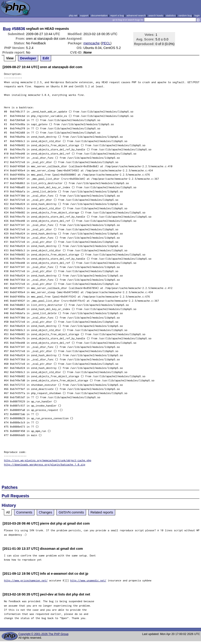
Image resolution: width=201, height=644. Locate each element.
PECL (106, 43)
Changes (46, 512)
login (197, 15)
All (8, 512)
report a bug (117, 15)
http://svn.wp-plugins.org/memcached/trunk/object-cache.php (48, 460)
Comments (24, 512)
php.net (73, 15)
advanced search (136, 15)
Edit (46, 58)
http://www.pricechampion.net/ (26, 580)
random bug (185, 15)
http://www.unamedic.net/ (88, 580)
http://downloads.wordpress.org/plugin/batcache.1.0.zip (45, 464)
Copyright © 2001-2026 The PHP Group (43, 634)
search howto (156, 15)
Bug (7, 29)
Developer (28, 58)
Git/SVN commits (71, 512)
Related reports (102, 512)
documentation (99, 15)
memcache (92, 43)
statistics (171, 15)
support (84, 15)
